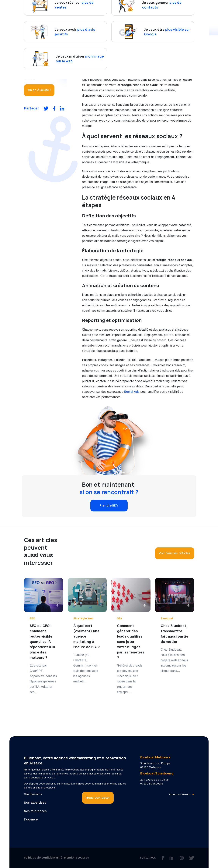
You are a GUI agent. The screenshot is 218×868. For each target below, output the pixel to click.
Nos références (35, 811)
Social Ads (132, 392)
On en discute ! (39, 90)
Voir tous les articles (175, 553)
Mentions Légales (76, 858)
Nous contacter (98, 15)
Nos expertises (123, 7)
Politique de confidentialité (43, 858)
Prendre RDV (109, 505)
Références (150, 7)
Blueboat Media (180, 794)
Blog (191, 7)
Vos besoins (91, 7)
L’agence (173, 7)
